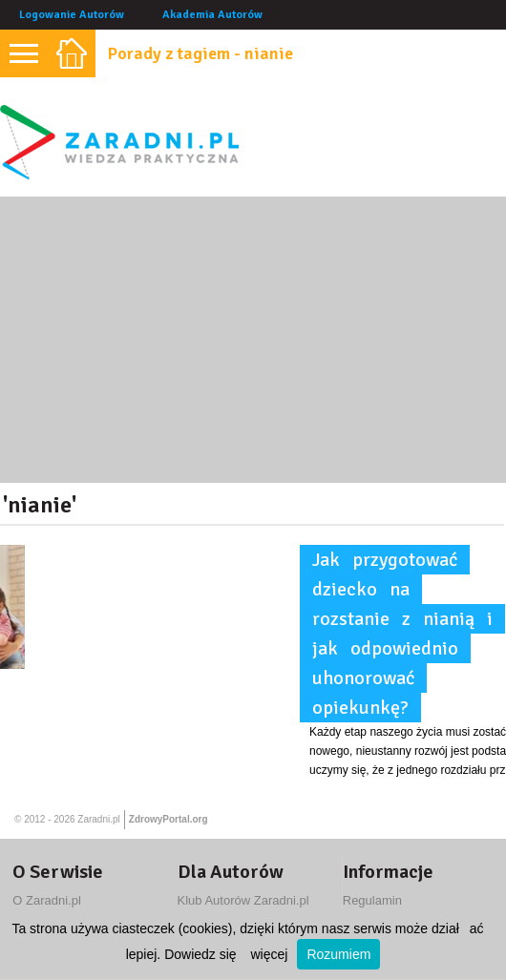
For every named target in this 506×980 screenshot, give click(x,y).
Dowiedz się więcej (226, 954)
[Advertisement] (253, 340)
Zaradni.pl (98, 819)
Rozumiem (338, 954)
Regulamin (372, 900)
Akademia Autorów (212, 15)
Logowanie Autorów (72, 15)
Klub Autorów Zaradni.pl (243, 900)
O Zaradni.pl (47, 900)
